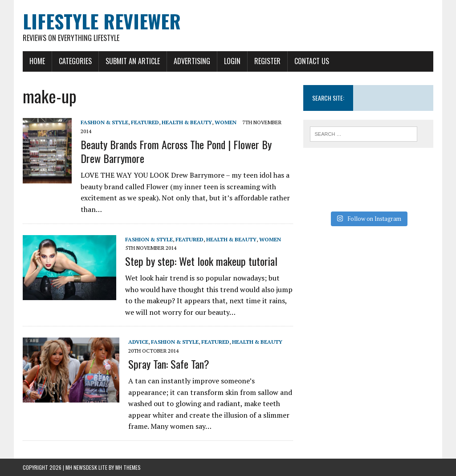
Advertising (192, 61)
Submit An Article (133, 61)
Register (267, 61)
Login (232, 61)
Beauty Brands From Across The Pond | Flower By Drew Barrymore (176, 151)
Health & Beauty (187, 122)
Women (226, 122)
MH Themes (128, 467)
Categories (75, 61)
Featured (145, 122)
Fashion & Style (104, 122)
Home (37, 61)
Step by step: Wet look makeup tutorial (201, 261)
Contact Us (312, 61)
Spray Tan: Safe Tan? (169, 364)
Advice (138, 342)
